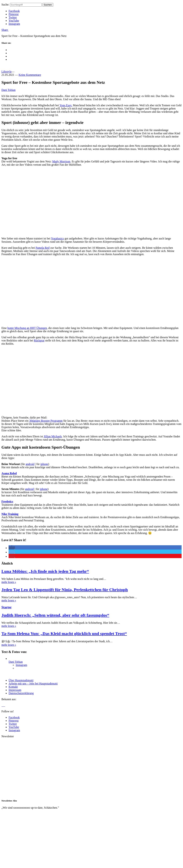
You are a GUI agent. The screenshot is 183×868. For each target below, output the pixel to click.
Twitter (13, 17)
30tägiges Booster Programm (46, 421)
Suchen (48, 5)
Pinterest (14, 14)
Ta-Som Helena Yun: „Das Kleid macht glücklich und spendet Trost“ (64, 634)
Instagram (14, 24)
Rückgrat (39, 340)
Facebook (14, 11)
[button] (12, 548)
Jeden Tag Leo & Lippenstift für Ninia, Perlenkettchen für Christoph (65, 590)
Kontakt (13, 687)
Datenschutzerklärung (21, 693)
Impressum (15, 690)
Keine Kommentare (30, 75)
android (30, 464)
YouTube (14, 21)
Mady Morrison (61, 161)
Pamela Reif (43, 248)
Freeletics (7, 501)
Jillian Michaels (53, 436)
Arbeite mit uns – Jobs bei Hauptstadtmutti (33, 684)
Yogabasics (57, 238)
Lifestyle (7, 72)
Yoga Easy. (66, 105)
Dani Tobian (8, 90)
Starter (7, 607)
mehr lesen (9, 582)
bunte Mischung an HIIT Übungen (27, 328)
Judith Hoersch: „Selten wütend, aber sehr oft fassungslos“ (55, 615)
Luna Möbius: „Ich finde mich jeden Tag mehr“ (45, 571)
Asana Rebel (9, 473)
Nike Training (10, 514)
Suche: (5, 5)
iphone (44, 464)
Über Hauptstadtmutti (21, 680)
